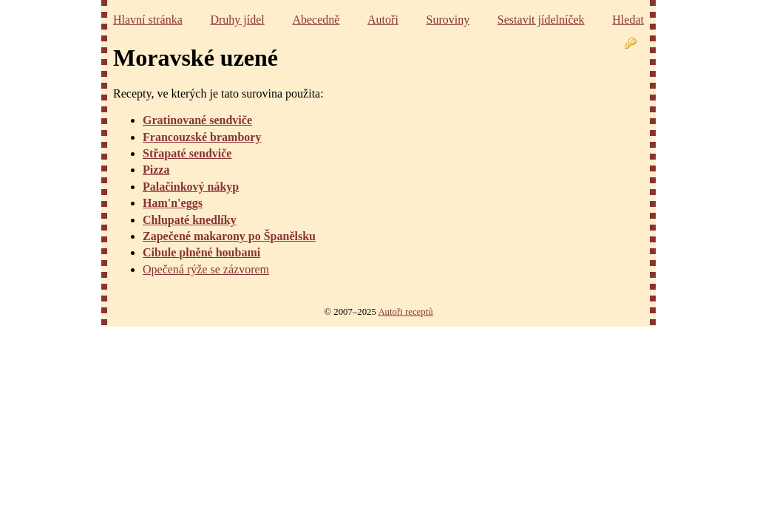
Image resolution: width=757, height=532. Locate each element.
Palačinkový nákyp (191, 187)
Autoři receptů (405, 312)
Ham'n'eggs (173, 203)
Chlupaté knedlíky (190, 220)
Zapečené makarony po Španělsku (229, 236)
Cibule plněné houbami (201, 252)
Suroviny (448, 20)
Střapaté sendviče (187, 153)
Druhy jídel (237, 20)
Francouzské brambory (202, 137)
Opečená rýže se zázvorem (206, 269)
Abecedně (316, 20)
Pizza (156, 170)
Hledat (628, 20)
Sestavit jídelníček (541, 20)
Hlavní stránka (148, 20)
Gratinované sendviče (197, 120)
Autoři (383, 20)
